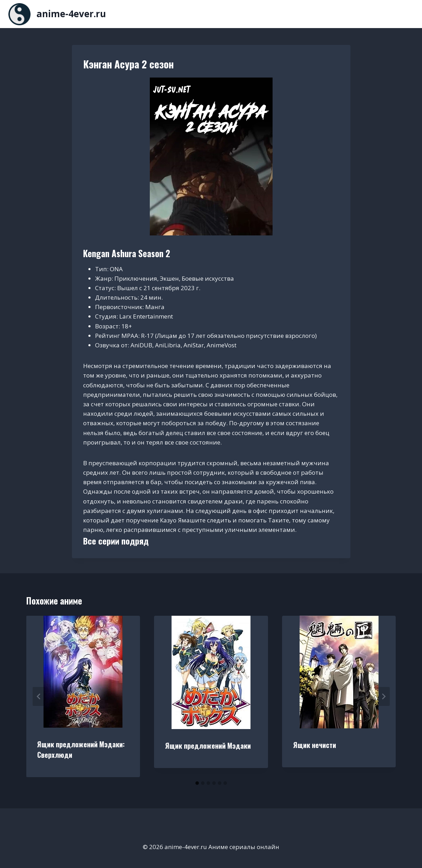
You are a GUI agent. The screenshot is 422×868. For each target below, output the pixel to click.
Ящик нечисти (315, 745)
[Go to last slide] (39, 696)
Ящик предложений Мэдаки (208, 746)
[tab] (197, 783)
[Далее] (383, 696)
